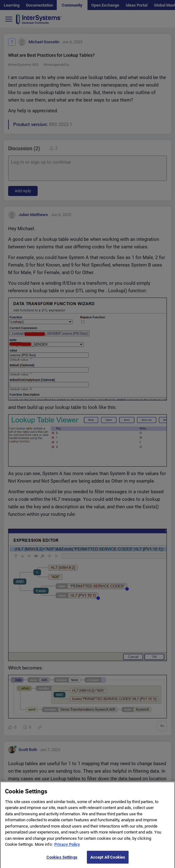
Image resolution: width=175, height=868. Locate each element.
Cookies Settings (62, 861)
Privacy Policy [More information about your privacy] (67, 848)
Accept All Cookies (108, 861)
